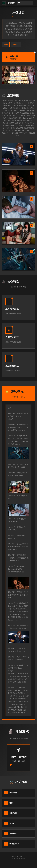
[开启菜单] (25, 3)
